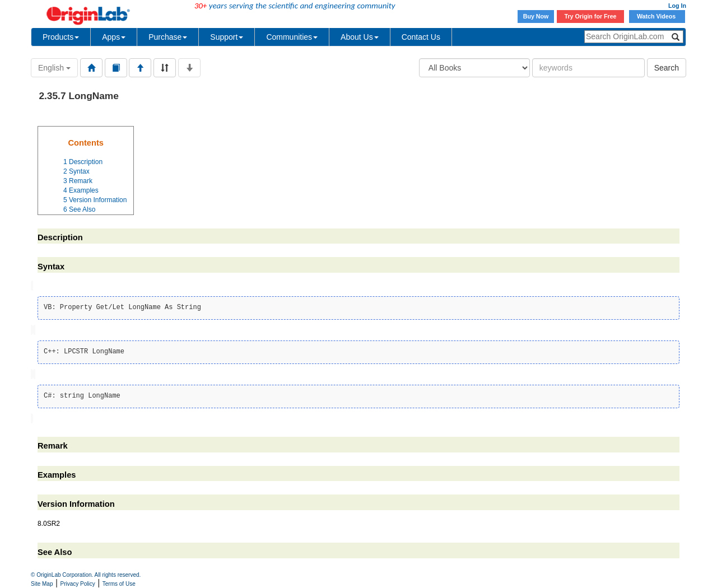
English (54, 68)
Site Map (42, 584)
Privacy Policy (78, 584)
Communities (292, 37)
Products (61, 37)
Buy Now (536, 16)
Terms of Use (119, 584)
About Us (360, 37)
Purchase (168, 37)
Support (227, 37)
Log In (677, 6)
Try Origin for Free (591, 16)
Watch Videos (657, 16)
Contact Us (421, 37)
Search (667, 68)
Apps (114, 37)
